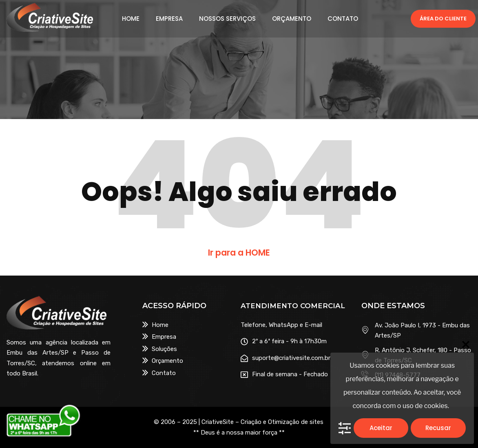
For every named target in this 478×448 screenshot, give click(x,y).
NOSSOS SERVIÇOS (227, 19)
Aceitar (381, 428)
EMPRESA (169, 19)
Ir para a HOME (239, 253)
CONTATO (343, 19)
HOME (131, 19)
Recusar (438, 428)
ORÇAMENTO (292, 19)
